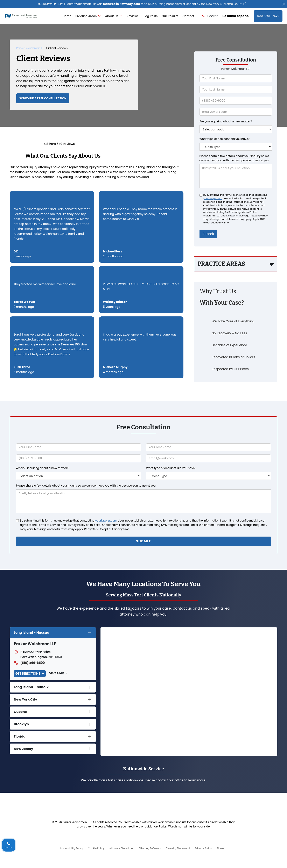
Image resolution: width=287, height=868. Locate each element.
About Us (114, 16)
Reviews (132, 16)
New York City (26, 699)
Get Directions (28, 673)
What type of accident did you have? (225, 140)
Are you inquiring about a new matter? (226, 122)
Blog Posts (150, 16)
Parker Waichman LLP (31, 49)
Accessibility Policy (66, 848)
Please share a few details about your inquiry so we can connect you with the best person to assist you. (234, 159)
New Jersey (23, 749)
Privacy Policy (207, 848)
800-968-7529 (268, 16)
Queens (20, 712)
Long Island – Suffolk (31, 687)
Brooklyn (21, 724)
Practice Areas (88, 16)
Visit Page (56, 673)
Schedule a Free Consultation (46, 99)
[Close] (284, 4)
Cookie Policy (93, 848)
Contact (188, 16)
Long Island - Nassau (31, 632)
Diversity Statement (180, 848)
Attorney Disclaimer (120, 848)
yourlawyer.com (213, 199)
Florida (20, 736)
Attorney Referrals (150, 848)
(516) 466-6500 (29, 663)
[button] (209, 16)
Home (67, 16)
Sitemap (227, 848)
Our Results (170, 16)
